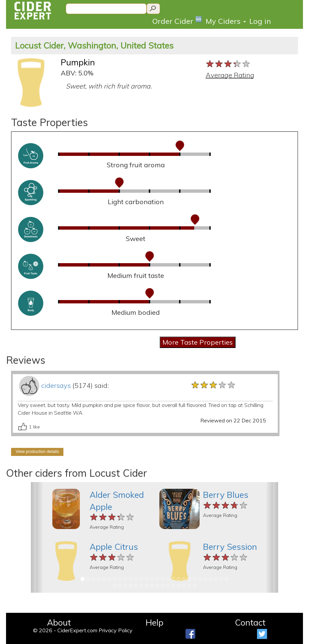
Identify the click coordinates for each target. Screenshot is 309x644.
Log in (260, 21)
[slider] (228, 64)
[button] (37, 537)
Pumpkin (78, 62)
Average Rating (230, 75)
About (59, 622)
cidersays (56, 385)
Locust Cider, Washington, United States (94, 45)
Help (154, 622)
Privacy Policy (116, 630)
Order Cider (177, 21)
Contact (250, 622)
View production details (37, 452)
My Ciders (226, 21)
